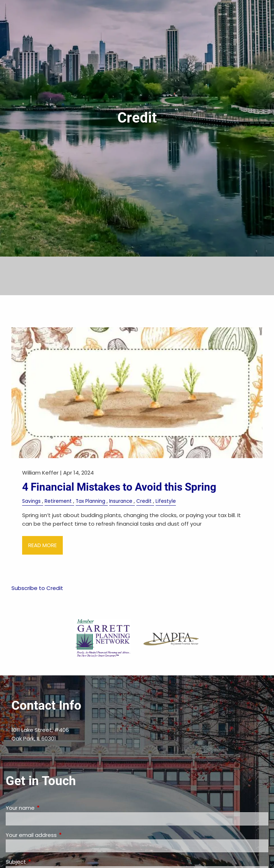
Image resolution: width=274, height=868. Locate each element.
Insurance (121, 501)
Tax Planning (90, 501)
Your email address (59, 835)
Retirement (58, 501)
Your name (47, 808)
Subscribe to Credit (37, 588)
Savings (31, 501)
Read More (42, 545)
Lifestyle (166, 501)
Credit (144, 501)
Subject (43, 862)
